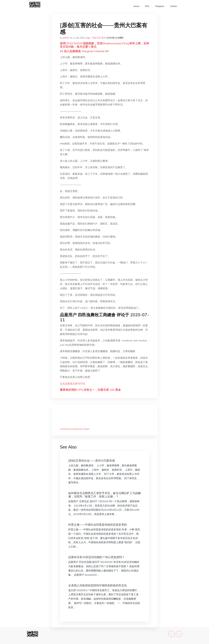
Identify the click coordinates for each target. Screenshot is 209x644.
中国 (94, 38)
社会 (99, 38)
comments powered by (75, 429)
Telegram (160, 6)
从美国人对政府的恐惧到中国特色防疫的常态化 (98, 585)
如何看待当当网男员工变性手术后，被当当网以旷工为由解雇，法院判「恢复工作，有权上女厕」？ (105, 495)
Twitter (173, 6)
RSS (147, 6)
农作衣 (66, 38)
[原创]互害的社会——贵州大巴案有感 (92, 461)
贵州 (103, 38)
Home (136, 6)
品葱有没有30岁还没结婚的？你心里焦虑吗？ (96, 557)
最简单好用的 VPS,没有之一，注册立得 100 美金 (90, 390)
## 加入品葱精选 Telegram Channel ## (84, 51)
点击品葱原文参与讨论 (72, 384)
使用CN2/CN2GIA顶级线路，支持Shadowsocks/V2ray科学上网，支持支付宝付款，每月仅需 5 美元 (104, 45)
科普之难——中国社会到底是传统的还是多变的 (98, 525)
